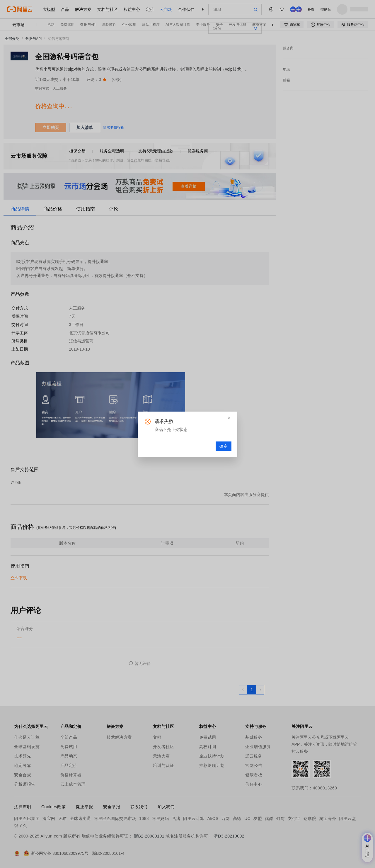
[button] (229, 418)
